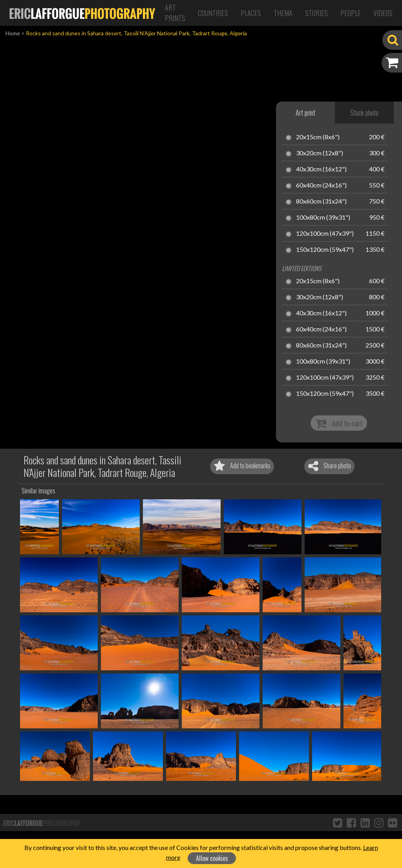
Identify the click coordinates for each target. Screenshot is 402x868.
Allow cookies (212, 858)
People (351, 13)
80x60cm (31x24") (321, 202)
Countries (213, 13)
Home (13, 33)
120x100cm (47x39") (325, 234)
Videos (383, 13)
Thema (283, 13)
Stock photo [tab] (364, 113)
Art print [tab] (305, 113)
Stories (316, 13)
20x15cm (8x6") (318, 137)
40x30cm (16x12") (321, 169)
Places (251, 13)
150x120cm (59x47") (325, 250)
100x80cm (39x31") (323, 218)
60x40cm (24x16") (321, 186)
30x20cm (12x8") (320, 153)
